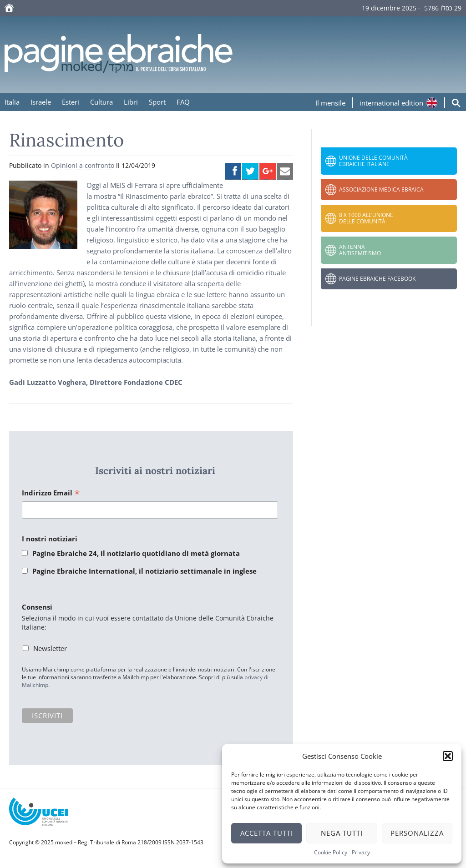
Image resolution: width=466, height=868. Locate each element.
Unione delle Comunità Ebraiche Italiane (373, 161)
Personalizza (417, 833)
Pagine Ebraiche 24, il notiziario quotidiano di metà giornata (136, 553)
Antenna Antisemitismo (360, 250)
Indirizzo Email (51, 493)
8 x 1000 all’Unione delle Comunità (366, 218)
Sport (157, 102)
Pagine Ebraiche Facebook (377, 279)
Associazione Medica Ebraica (381, 189)
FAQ (183, 102)
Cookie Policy (331, 852)
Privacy (361, 852)
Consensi (37, 607)
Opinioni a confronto (83, 165)
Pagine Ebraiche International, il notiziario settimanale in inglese (144, 571)
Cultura (101, 102)
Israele (41, 102)
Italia (12, 102)
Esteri (71, 102)
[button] (448, 756)
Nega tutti (342, 833)
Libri (131, 102)
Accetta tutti (267, 833)
